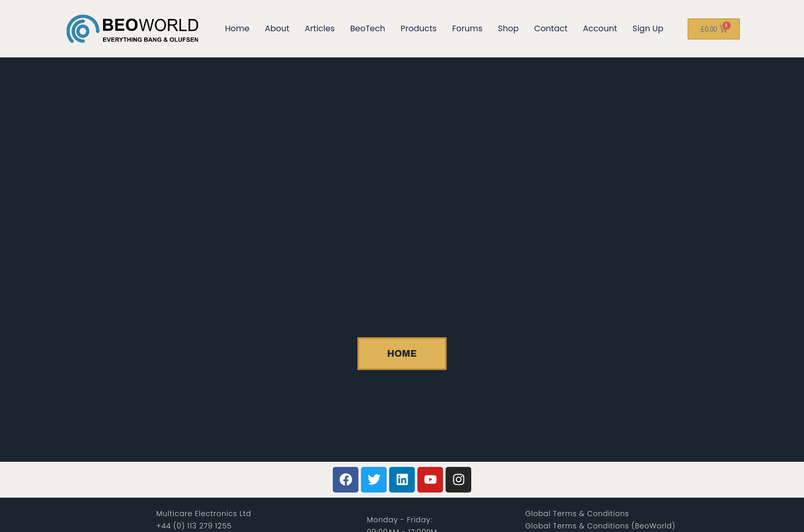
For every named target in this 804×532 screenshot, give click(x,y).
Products (418, 28)
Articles (319, 28)
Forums (467, 28)
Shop (508, 28)
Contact (551, 28)
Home (237, 28)
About (277, 28)
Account (600, 28)
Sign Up (648, 28)
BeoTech (368, 28)
